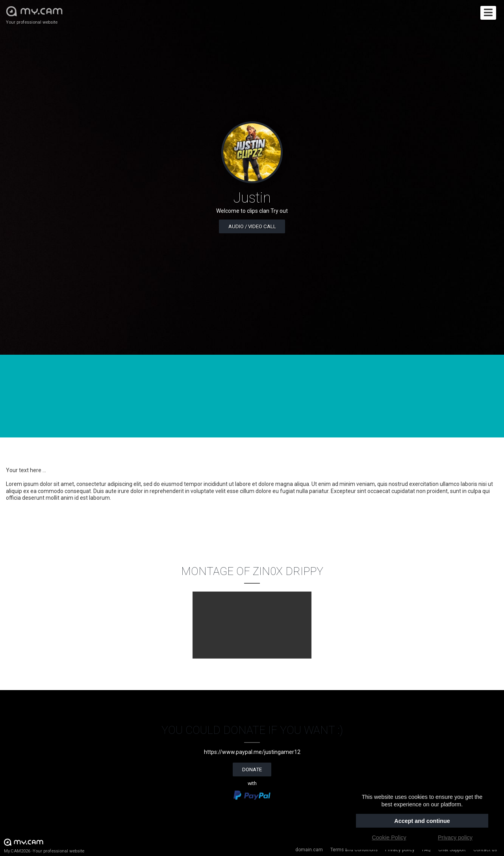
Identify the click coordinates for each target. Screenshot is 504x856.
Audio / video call (252, 226)
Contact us (485, 850)
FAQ (426, 850)
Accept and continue (422, 821)
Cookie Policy (389, 837)
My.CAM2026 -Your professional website (44, 846)
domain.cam (309, 850)
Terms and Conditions (354, 850)
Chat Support (452, 850)
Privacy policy (400, 850)
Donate (252, 769)
